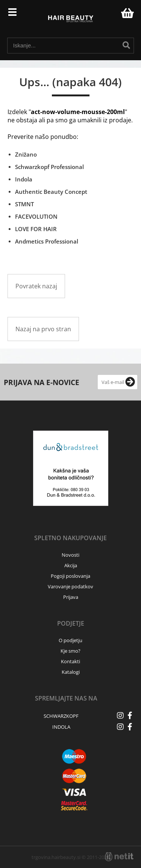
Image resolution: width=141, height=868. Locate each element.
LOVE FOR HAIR (36, 229)
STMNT (24, 204)
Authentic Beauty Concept (51, 192)
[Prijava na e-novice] (130, 382)
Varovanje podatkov (70, 586)
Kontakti (70, 661)
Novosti (70, 555)
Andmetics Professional (47, 241)
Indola (24, 179)
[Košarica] (126, 13)
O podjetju (70, 640)
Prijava (111, 15)
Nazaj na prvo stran (43, 329)
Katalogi (71, 672)
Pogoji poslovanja (70, 576)
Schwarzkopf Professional (49, 167)
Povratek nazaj (36, 286)
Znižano (26, 154)
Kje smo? (70, 651)
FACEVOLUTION (36, 216)
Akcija (71, 565)
